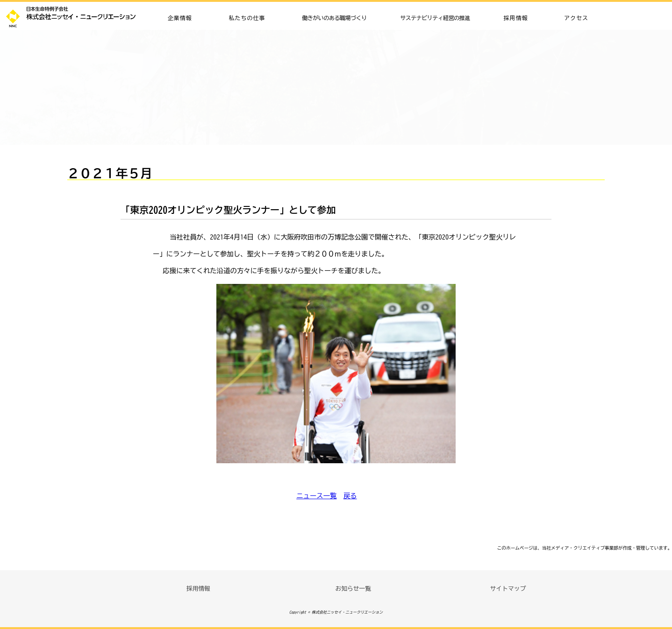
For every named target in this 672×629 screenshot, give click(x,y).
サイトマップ (508, 589)
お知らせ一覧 (353, 589)
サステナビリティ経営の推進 (435, 18)
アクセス (576, 18)
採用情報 (516, 18)
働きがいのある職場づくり (334, 18)
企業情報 (180, 18)
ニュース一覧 (316, 496)
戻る (350, 496)
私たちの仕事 (247, 18)
